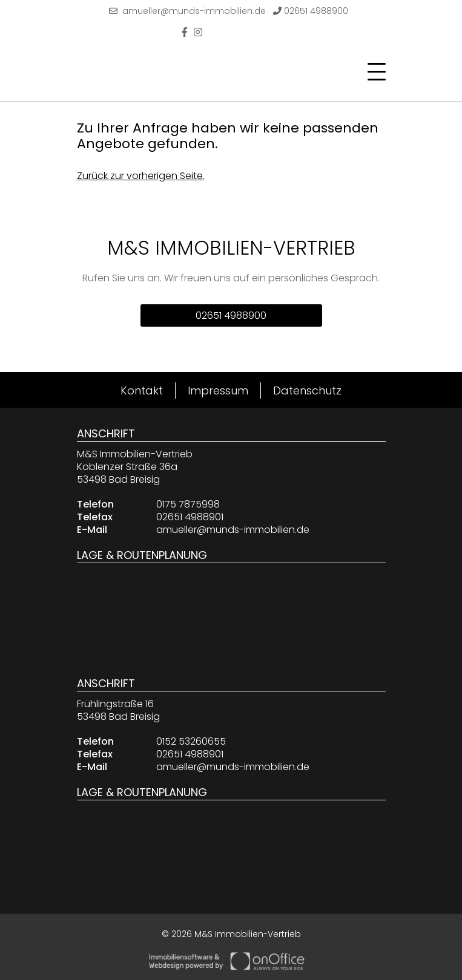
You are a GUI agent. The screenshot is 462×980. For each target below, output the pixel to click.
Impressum (218, 390)
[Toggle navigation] (373, 72)
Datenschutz (307, 390)
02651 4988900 (311, 11)
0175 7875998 (188, 504)
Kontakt (142, 390)
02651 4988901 (190, 517)
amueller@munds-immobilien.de (187, 11)
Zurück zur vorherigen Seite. (141, 176)
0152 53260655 (191, 741)
